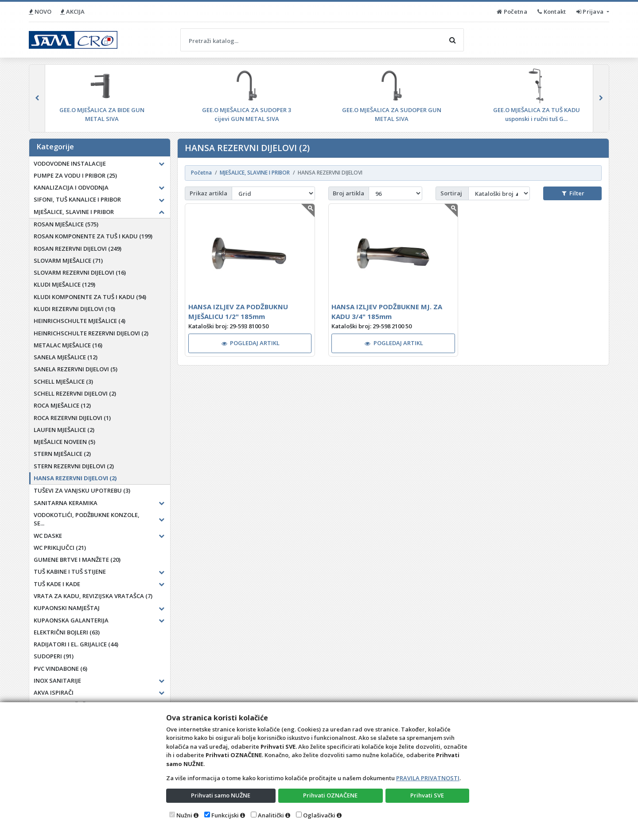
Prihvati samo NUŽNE (221, 795)
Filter (573, 193)
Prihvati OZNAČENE (330, 795)
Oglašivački (319, 815)
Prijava (591, 12)
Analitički (271, 815)
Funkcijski (225, 815)
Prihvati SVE (427, 795)
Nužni (184, 815)
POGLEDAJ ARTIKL (251, 343)
